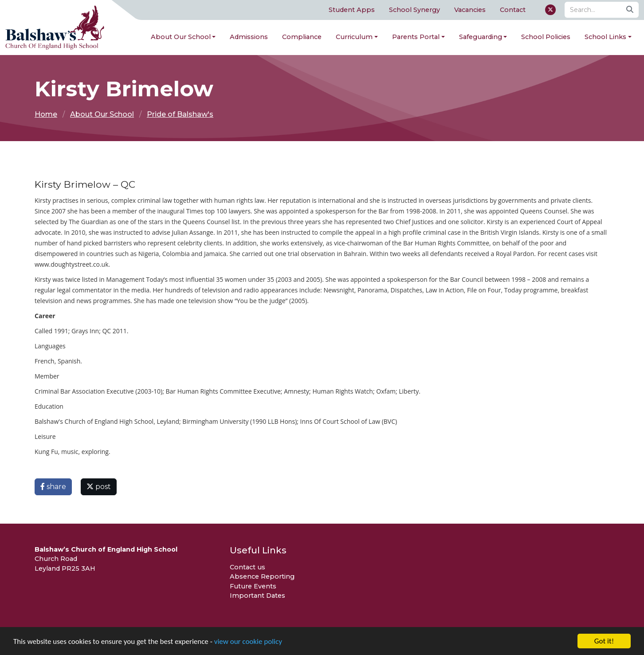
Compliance (302, 37)
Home (46, 114)
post (99, 487)
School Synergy (414, 10)
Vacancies (470, 10)
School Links (605, 37)
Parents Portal (416, 37)
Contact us (247, 567)
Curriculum (354, 37)
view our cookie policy (248, 642)
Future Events (253, 586)
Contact (513, 10)
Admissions (249, 37)
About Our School (181, 37)
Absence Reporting (262, 576)
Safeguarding (481, 37)
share (53, 487)
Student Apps (352, 10)
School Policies (546, 37)
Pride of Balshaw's (180, 114)
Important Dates (257, 596)
